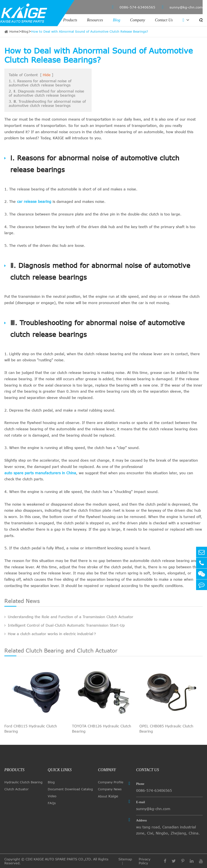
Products (70, 20)
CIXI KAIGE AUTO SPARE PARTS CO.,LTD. (59, 859)
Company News (110, 789)
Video (52, 796)
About (108, 796)
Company (138, 20)
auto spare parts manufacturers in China (40, 473)
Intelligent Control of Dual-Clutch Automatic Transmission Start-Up (65, 625)
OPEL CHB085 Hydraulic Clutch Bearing (166, 729)
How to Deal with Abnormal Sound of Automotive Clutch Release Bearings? (90, 31)
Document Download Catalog (70, 789)
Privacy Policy (145, 861)
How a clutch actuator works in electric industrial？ (50, 634)
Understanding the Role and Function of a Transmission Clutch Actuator (69, 617)
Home (14, 31)
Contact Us (164, 20)
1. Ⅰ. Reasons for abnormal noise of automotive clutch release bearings (40, 83)
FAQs (52, 803)
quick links (60, 770)
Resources (95, 20)
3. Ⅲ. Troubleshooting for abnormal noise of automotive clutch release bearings (47, 103)
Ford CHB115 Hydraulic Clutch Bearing (31, 729)
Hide (47, 75)
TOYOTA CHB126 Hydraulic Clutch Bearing (102, 729)
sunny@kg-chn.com (182, 7)
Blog (116, 20)
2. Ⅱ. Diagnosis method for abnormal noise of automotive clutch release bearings (46, 93)
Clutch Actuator (16, 789)
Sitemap (125, 859)
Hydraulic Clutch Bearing (23, 782)
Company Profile (111, 782)
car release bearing (34, 202)
